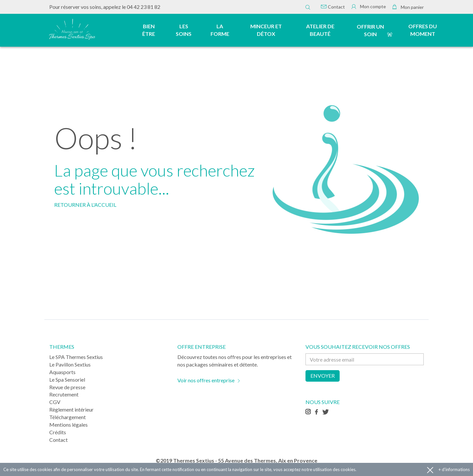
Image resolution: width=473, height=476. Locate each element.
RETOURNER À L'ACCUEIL (85, 205)
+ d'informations (454, 469)
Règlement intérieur (71, 409)
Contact (333, 7)
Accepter (430, 470)
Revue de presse (67, 387)
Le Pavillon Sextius (70, 364)
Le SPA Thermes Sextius (76, 357)
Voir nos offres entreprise (206, 380)
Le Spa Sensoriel (67, 380)
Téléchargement (68, 417)
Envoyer (323, 376)
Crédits (58, 432)
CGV (55, 402)
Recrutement (64, 394)
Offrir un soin (370, 30)
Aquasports (62, 372)
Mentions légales (68, 425)
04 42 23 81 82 (144, 7)
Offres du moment (423, 30)
